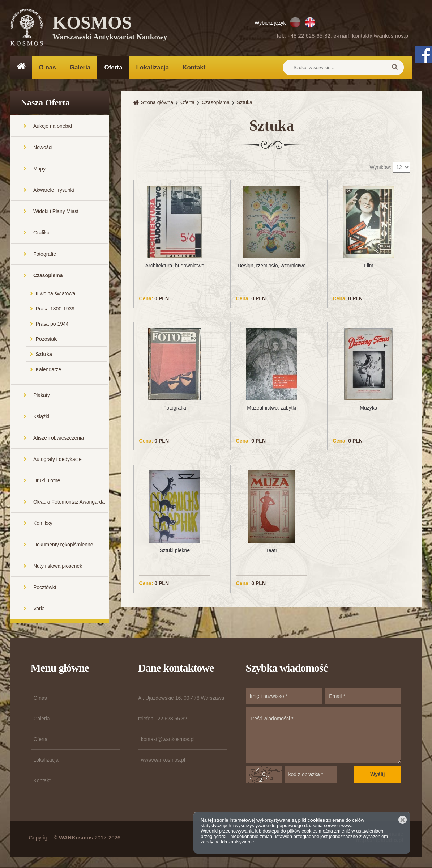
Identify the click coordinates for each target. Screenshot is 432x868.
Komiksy (43, 524)
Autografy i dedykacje (57, 460)
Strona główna (157, 103)
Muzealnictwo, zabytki (271, 408)
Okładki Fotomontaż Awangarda (69, 502)
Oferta (113, 67)
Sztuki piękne (175, 551)
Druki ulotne (47, 481)
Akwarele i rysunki (54, 190)
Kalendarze (49, 370)
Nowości (43, 148)
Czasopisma (48, 276)
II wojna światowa (56, 294)
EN (310, 22)
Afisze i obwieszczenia (59, 438)
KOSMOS (110, 29)
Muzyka (368, 408)
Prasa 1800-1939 (55, 309)
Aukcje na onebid (53, 126)
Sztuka (44, 355)
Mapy (39, 169)
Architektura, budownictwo (175, 266)
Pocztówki (45, 588)
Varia (39, 609)
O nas (48, 67)
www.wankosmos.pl (163, 760)
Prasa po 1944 (52, 324)
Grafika (41, 233)
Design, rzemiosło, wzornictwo (271, 266)
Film (368, 266)
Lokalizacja (152, 67)
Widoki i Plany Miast (56, 212)
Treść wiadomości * (324, 736)
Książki (41, 417)
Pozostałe (47, 339)
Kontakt (194, 67)
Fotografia (175, 408)
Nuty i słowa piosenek (58, 566)
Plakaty (42, 395)
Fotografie (45, 254)
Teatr (272, 551)
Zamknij (403, 820)
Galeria (80, 67)
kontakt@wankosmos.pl (381, 36)
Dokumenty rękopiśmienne (63, 545)
